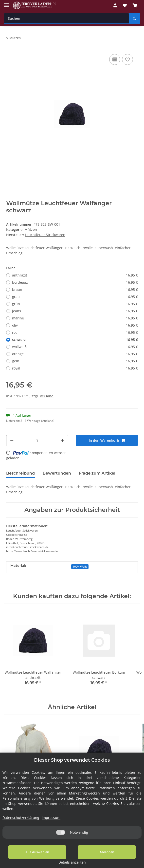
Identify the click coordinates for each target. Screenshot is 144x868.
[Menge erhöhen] (62, 441)
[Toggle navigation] (6, 3)
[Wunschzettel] (125, 5)
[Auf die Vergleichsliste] (115, 59)
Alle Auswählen (29, 858)
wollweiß (75, 347)
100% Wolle (80, 567)
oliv (75, 325)
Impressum (51, 823)
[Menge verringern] (12, 441)
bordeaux (75, 282)
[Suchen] (66, 18)
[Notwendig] (61, 838)
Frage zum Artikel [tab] (97, 473)
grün (75, 304)
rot (75, 332)
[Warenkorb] (135, 5)
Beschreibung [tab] (20, 473)
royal (75, 368)
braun (75, 289)
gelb (75, 361)
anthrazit (75, 275)
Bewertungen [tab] (57, 473)
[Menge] (37, 441)
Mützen (31, 230)
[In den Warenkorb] (107, 440)
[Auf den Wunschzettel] (127, 59)
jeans (75, 311)
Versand (47, 396)
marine (75, 318)
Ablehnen (83, 858)
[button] (115, 5)
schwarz (75, 340)
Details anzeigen (126, 862)
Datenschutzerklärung (21, 823)
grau (75, 297)
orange (75, 354)
